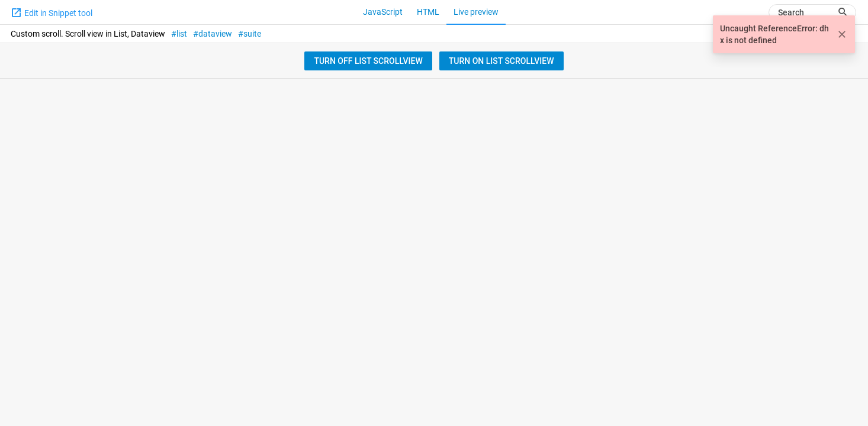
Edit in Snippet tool (52, 12)
